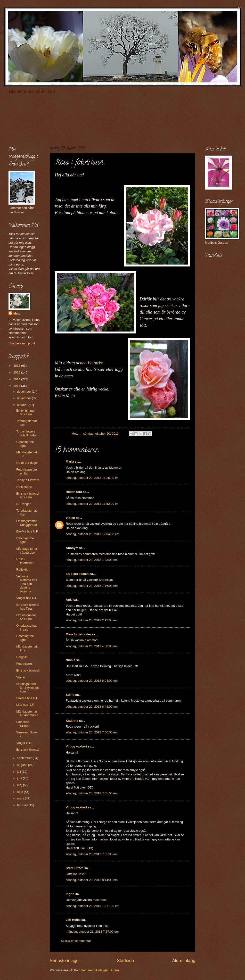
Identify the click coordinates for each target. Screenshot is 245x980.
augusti (22, 765)
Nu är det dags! (27, 463)
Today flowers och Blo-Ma (26, 433)
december (24, 392)
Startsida (125, 961)
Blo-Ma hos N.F (27, 531)
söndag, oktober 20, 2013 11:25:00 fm (92, 478)
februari (23, 805)
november (24, 398)
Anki (69, 600)
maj (20, 785)
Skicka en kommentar (76, 941)
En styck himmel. (28, 670)
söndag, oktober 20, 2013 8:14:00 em (92, 880)
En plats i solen (77, 574)
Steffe (70, 695)
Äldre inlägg (184, 961)
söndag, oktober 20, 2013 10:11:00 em (93, 906)
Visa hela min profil (22, 343)
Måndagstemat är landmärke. (28, 713)
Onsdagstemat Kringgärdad (27, 523)
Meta (17, 313)
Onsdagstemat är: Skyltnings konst (27, 688)
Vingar (21, 677)
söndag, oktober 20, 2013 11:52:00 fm (92, 504)
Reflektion (23, 569)
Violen (70, 518)
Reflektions (24, 487)
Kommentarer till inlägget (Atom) (96, 970)
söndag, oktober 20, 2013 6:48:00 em (92, 707)
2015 (17, 372)
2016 (17, 366)
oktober (23, 405)
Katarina (72, 721)
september (25, 758)
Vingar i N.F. (25, 743)
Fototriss (97, 363)
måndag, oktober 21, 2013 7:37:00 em (92, 932)
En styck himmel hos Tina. (28, 495)
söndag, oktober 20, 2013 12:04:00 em (93, 534)
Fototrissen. (24, 664)
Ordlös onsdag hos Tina (26, 617)
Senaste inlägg (64, 961)
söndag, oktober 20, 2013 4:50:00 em (92, 646)
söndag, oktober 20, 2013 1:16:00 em (92, 586)
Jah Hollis (73, 920)
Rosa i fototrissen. (26, 561)
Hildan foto (74, 492)
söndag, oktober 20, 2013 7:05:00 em (92, 793)
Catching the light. (25, 638)
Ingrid (70, 894)
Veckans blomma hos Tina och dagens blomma (27, 584)
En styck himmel (28, 750)
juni (20, 778)
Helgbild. (22, 657)
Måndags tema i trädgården (27, 550)
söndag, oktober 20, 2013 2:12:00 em (92, 620)
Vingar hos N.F (27, 598)
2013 (17, 386)
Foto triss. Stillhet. (23, 724)
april (20, 792)
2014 (17, 379)
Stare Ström (75, 868)
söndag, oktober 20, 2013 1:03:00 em (92, 560)
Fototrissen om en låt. (27, 471)
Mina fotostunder (78, 634)
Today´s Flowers (28, 480)
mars (21, 798)
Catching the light (25, 444)
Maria (70, 461)
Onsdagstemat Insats (26, 627)
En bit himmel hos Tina (26, 412)
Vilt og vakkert (76, 746)
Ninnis (70, 660)
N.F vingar (23, 504)
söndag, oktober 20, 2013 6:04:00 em (92, 681)
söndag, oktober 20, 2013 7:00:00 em (92, 732)
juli (19, 772)
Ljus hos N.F (25, 705)
